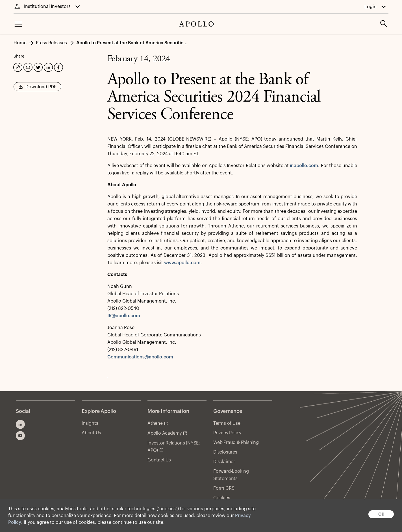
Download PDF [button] (37, 89)
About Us (91, 433)
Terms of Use (227, 423)
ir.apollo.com (304, 166)
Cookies (222, 498)
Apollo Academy (165, 433)
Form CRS (224, 488)
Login (371, 7)
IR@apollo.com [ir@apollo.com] (124, 316)
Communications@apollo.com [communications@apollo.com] (140, 357)
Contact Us (159, 460)
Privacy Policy (227, 433)
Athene (155, 423)
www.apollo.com (182, 263)
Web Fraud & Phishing (236, 443)
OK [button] (381, 514)
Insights (90, 423)
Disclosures (225, 452)
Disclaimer (224, 462)
